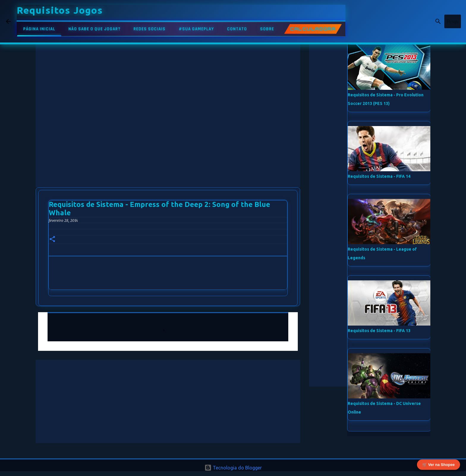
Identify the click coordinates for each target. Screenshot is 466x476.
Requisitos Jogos (60, 10)
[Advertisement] (168, 62)
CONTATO (237, 29)
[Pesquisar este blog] (430, 21)
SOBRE (267, 29)
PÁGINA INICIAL (39, 29)
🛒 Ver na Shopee (439, 464)
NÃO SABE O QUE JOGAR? (94, 29)
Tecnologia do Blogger (233, 468)
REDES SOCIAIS (149, 29)
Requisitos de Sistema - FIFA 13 (379, 331)
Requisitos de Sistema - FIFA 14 (379, 176)
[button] (52, 239)
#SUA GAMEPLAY (196, 29)
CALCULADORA (313, 29)
